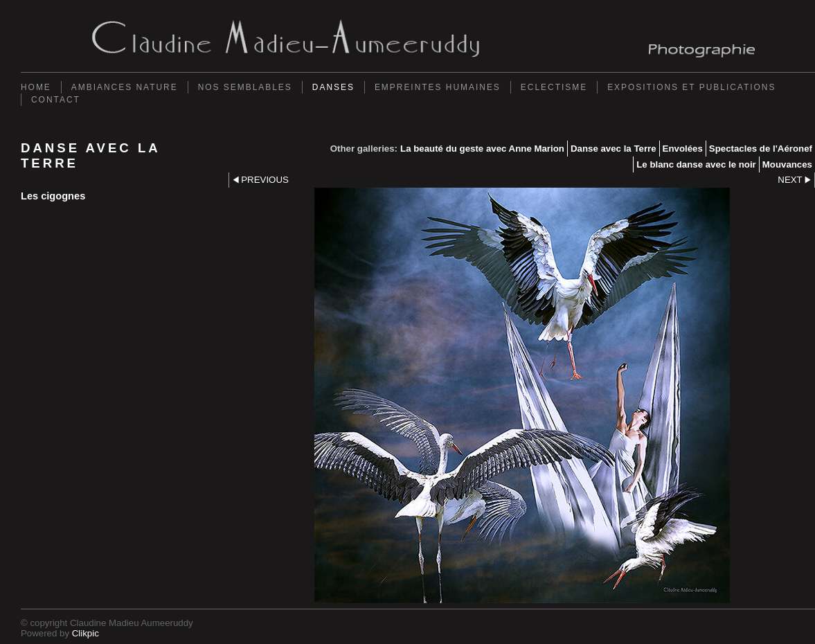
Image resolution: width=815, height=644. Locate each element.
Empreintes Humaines (438, 87)
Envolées (683, 149)
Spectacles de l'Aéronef (761, 149)
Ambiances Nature (125, 87)
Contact (56, 100)
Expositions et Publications (691, 87)
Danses (333, 87)
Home (36, 87)
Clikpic (86, 633)
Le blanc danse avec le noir (696, 164)
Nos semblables (245, 87)
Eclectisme (554, 87)
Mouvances (787, 164)
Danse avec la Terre (614, 149)
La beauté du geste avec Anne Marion (482, 149)
